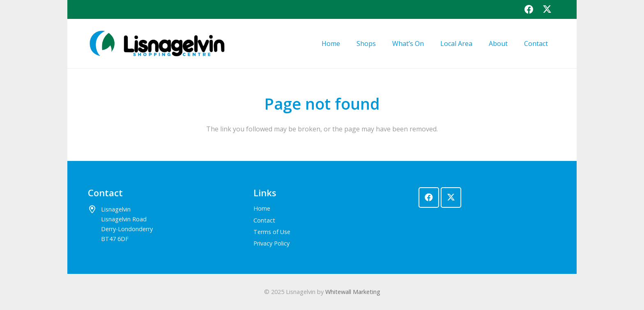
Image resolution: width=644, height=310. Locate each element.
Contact (264, 220)
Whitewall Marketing (353, 292)
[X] (547, 9)
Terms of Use (272, 232)
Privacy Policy (271, 243)
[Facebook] (529, 9)
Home (262, 208)
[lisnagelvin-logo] (156, 44)
